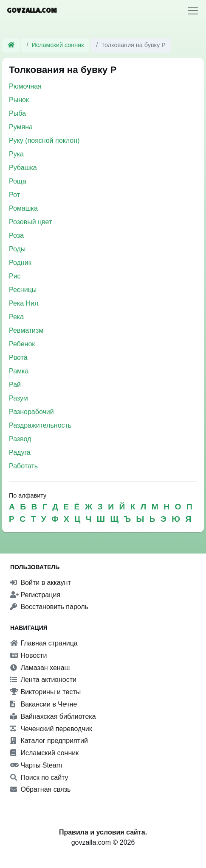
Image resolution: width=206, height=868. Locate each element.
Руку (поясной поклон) (44, 140)
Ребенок (22, 344)
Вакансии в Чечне (44, 704)
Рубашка (23, 168)
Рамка (19, 371)
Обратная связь (40, 789)
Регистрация (35, 595)
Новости (28, 655)
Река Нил (24, 303)
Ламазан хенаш (40, 668)
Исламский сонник (58, 45)
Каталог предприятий (49, 741)
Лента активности (43, 680)
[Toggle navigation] (193, 11)
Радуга (20, 452)
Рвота (18, 357)
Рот (14, 195)
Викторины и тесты (45, 692)
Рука (16, 154)
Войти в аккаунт (41, 583)
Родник (20, 263)
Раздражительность (40, 425)
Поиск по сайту (39, 778)
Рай (15, 385)
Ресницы (23, 290)
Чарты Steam (36, 765)
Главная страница (44, 643)
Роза (16, 235)
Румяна (21, 127)
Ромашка (23, 208)
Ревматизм (26, 330)
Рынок (19, 100)
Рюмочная (25, 86)
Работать (23, 466)
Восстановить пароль (49, 607)
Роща (18, 181)
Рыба (17, 113)
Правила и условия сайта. (103, 832)
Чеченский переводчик (51, 729)
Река (16, 317)
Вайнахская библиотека (53, 716)
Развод (20, 439)
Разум (18, 398)
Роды (17, 249)
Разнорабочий (31, 412)
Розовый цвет (30, 222)
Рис (15, 276)
